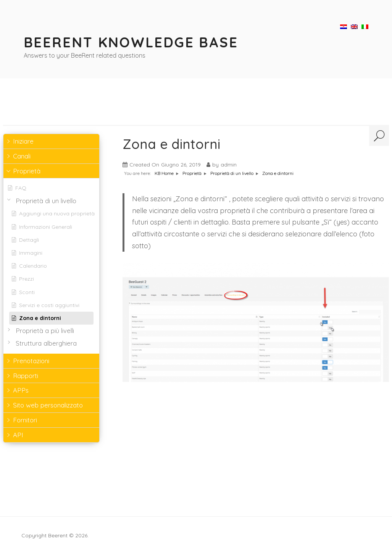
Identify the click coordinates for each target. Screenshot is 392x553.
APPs (21, 390)
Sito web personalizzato (48, 405)
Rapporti (26, 376)
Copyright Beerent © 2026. (55, 535)
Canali (22, 156)
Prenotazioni (31, 361)
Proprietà (27, 171)
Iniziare (23, 141)
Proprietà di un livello (46, 201)
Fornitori (25, 420)
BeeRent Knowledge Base (131, 42)
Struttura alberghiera (46, 344)
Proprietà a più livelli (45, 331)
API (18, 435)
